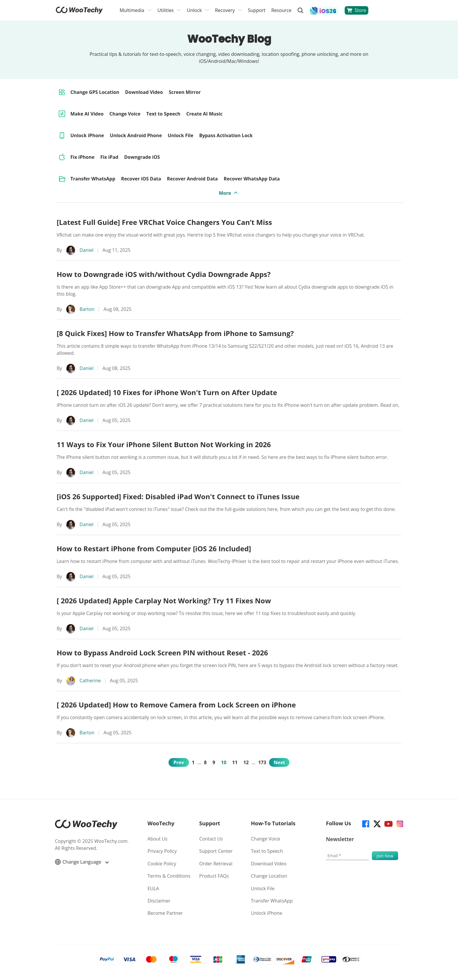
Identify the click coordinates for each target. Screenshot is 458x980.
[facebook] (365, 823)
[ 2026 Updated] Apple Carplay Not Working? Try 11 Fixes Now (164, 601)
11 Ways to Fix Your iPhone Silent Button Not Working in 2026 (164, 444)
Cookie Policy (162, 864)
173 (262, 762)
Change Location (269, 876)
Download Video (144, 92)
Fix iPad (109, 157)
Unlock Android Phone (136, 135)
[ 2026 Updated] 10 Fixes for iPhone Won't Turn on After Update (167, 392)
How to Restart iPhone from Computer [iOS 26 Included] (154, 548)
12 (246, 762)
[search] (301, 10)
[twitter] (377, 823)
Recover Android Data (192, 179)
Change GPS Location (95, 92)
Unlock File (181, 135)
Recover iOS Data (141, 179)
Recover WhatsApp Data (252, 179)
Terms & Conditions (169, 876)
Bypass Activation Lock (226, 135)
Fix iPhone (82, 157)
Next (279, 762)
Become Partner (165, 913)
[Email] (347, 856)
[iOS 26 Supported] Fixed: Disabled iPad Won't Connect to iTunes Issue (178, 496)
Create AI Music (204, 114)
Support (257, 10)
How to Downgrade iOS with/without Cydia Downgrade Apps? (164, 274)
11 (235, 762)
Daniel (86, 250)
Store (357, 10)
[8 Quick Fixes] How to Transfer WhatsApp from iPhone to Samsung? (175, 333)
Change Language (82, 862)
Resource (281, 10)
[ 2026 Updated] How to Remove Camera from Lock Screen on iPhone (176, 705)
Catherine (90, 681)
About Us (158, 839)
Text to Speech (163, 114)
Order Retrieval (216, 864)
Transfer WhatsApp (93, 179)
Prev (179, 762)
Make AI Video (87, 114)
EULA (153, 888)
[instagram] (399, 823)
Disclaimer (159, 901)
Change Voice (125, 114)
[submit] (385, 856)
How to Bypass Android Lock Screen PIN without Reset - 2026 (162, 653)
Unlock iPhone (87, 135)
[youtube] (388, 823)
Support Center (216, 851)
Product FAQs (214, 876)
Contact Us (211, 839)
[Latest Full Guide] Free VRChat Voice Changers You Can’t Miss (164, 222)
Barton (87, 309)
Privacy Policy (162, 851)
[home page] (79, 12)
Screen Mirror (185, 92)
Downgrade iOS (142, 157)
